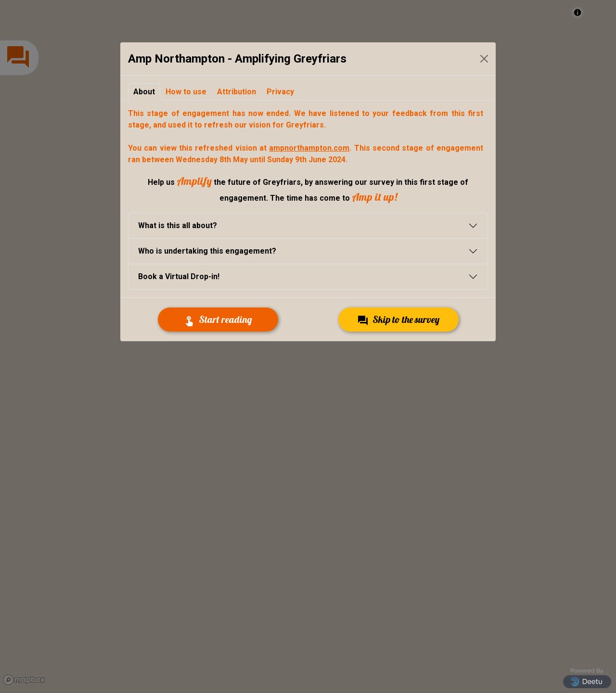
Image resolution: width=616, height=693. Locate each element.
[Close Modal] (484, 59)
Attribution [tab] (237, 92)
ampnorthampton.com (309, 148)
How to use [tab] (186, 92)
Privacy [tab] (280, 92)
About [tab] (144, 92)
